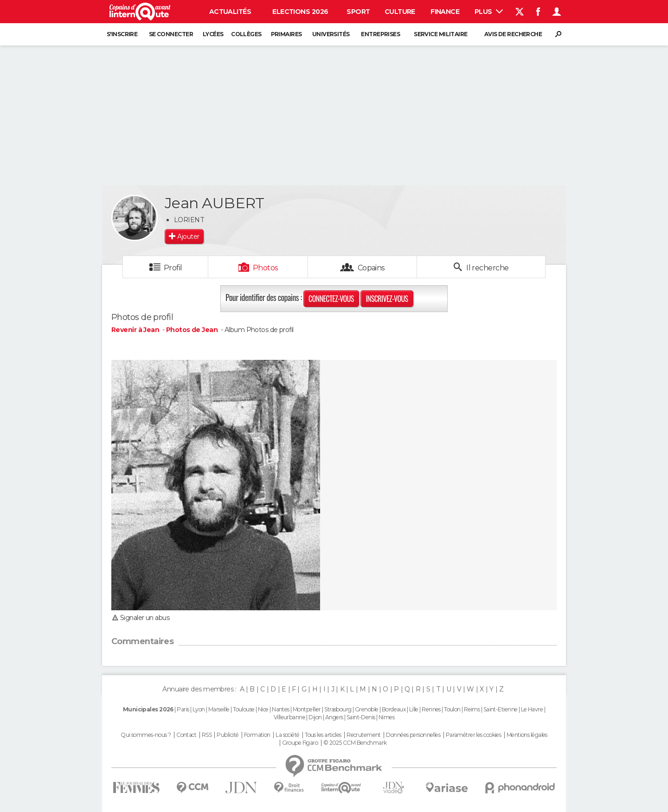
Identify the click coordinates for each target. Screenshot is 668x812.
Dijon (315, 717)
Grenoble (367, 709)
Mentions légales (527, 735)
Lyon (199, 709)
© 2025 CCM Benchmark (355, 743)
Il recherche (487, 268)
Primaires (286, 34)
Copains (371, 268)
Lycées (213, 34)
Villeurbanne (289, 717)
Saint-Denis (361, 717)
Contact (186, 735)
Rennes (431, 709)
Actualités (230, 12)
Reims (472, 709)
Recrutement (364, 735)
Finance (445, 12)
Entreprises (380, 34)
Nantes (281, 709)
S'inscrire (122, 34)
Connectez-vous (331, 299)
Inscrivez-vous (387, 299)
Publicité (228, 735)
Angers (334, 717)
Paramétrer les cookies (474, 735)
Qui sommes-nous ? (146, 735)
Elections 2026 (300, 12)
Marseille (219, 709)
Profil (173, 268)
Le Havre (532, 709)
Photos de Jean (192, 330)
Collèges (246, 34)
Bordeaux (394, 709)
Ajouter (188, 237)
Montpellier (307, 709)
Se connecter (171, 34)
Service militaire (440, 34)
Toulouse (244, 709)
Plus (489, 12)
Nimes (386, 717)
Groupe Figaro (300, 743)
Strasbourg (338, 709)
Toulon (452, 709)
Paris (183, 709)
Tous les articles (323, 735)
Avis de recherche (513, 34)
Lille (414, 709)
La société (287, 735)
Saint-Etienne (501, 709)
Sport (358, 12)
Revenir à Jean (136, 330)
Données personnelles (413, 735)
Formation (257, 735)
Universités (331, 34)
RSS (207, 735)
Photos (266, 268)
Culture (400, 12)
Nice (263, 709)
